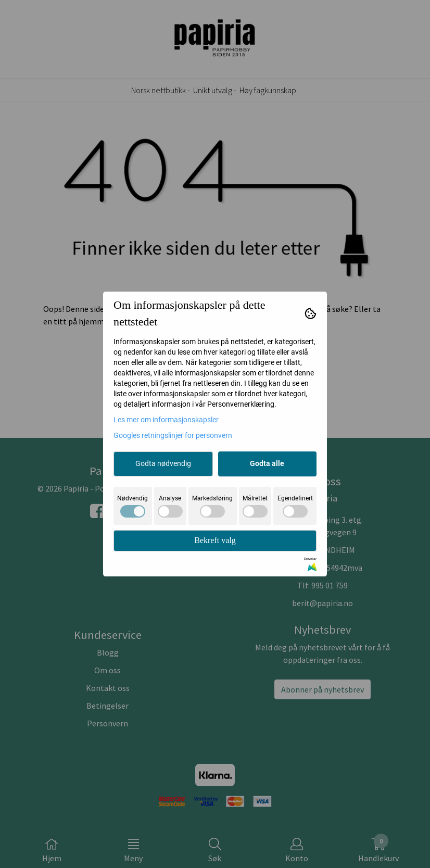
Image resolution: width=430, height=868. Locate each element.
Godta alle (267, 463)
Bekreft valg (215, 540)
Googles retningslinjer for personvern (173, 435)
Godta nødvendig (163, 463)
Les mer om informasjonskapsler (166, 420)
